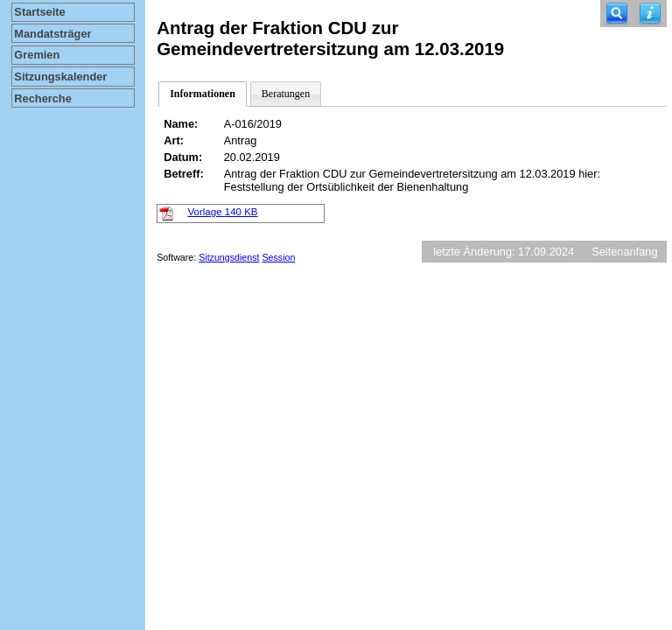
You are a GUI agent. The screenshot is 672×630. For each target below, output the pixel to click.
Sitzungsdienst (229, 257)
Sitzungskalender (60, 77)
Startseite (39, 12)
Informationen (203, 94)
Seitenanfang (624, 252)
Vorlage (223, 212)
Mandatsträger (52, 34)
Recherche (42, 98)
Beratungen (286, 94)
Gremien (37, 55)
